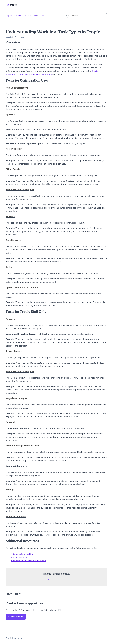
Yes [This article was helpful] (49, 580)
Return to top (14, 593)
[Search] (87, 15)
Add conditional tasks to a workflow (28, 561)
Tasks (42, 16)
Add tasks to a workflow (23, 554)
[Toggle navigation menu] (103, 5)
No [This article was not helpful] (64, 580)
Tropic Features (30, 16)
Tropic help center (13, 16)
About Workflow (19, 557)
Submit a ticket (16, 617)
